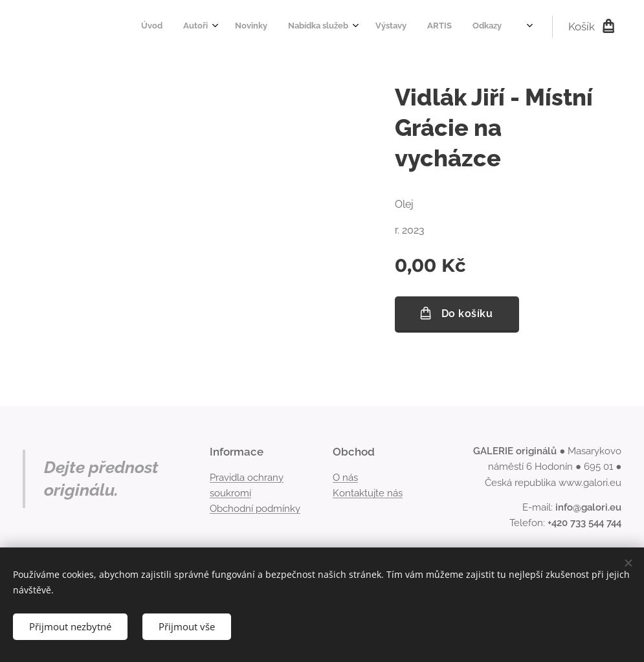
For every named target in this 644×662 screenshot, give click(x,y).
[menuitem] (312, 27)
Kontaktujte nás (368, 493)
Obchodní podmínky (255, 509)
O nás (345, 478)
